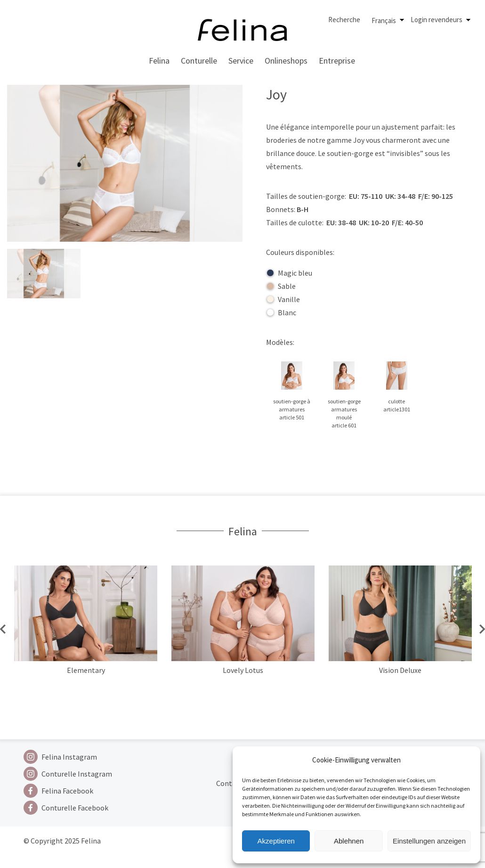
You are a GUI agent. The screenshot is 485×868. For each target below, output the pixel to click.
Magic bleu (290, 273)
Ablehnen (349, 841)
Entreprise (337, 61)
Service (241, 61)
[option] (86, 636)
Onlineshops (286, 61)
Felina (159, 61)
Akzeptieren (276, 841)
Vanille (283, 299)
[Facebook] (68, 791)
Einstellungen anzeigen (429, 841)
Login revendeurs (436, 20)
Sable (281, 286)
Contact (229, 783)
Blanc (282, 312)
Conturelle (199, 61)
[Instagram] (68, 757)
